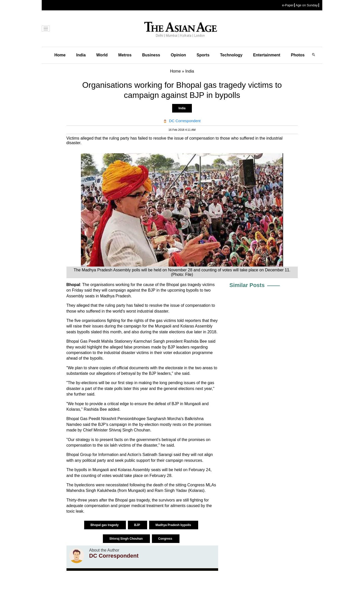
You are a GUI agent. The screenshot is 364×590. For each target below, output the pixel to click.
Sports (203, 55)
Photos (298, 55)
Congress (166, 539)
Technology (231, 55)
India (81, 55)
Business (151, 55)
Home (60, 55)
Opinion (178, 55)
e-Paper (288, 5)
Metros (125, 55)
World (102, 55)
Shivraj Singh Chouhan (126, 539)
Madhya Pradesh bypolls (174, 525)
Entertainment (267, 55)
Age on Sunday (307, 5)
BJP (138, 525)
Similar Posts (247, 285)
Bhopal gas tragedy (105, 525)
